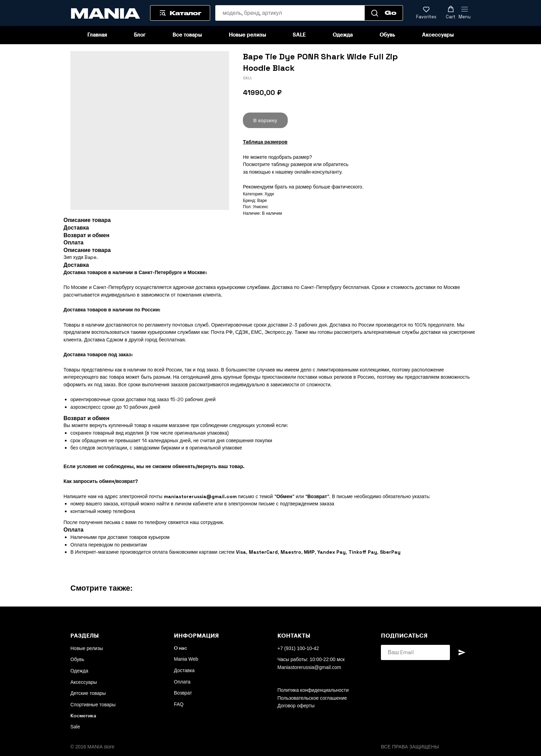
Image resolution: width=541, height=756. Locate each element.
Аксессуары (438, 35)
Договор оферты (296, 706)
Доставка (184, 670)
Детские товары (88, 693)
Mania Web (186, 659)
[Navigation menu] (465, 13)
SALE (299, 35)
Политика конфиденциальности (313, 690)
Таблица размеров (265, 142)
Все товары (187, 35)
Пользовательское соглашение (312, 698)
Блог (140, 35)
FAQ (179, 704)
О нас (180, 648)
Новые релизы (247, 35)
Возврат (183, 693)
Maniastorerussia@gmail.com (309, 667)
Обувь (387, 35)
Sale (75, 727)
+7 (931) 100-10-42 (298, 648)
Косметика (83, 716)
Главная (97, 35)
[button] (426, 13)
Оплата (182, 682)
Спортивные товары (93, 705)
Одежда (343, 35)
